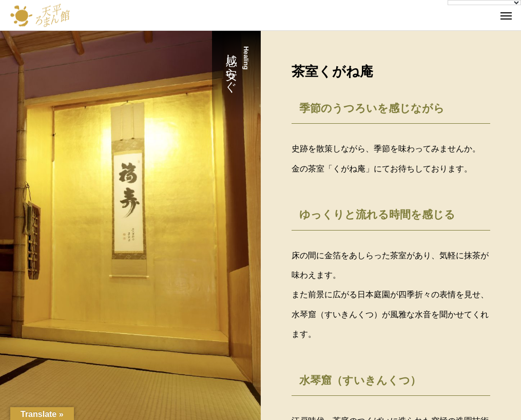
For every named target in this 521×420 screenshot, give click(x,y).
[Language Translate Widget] (484, 3)
